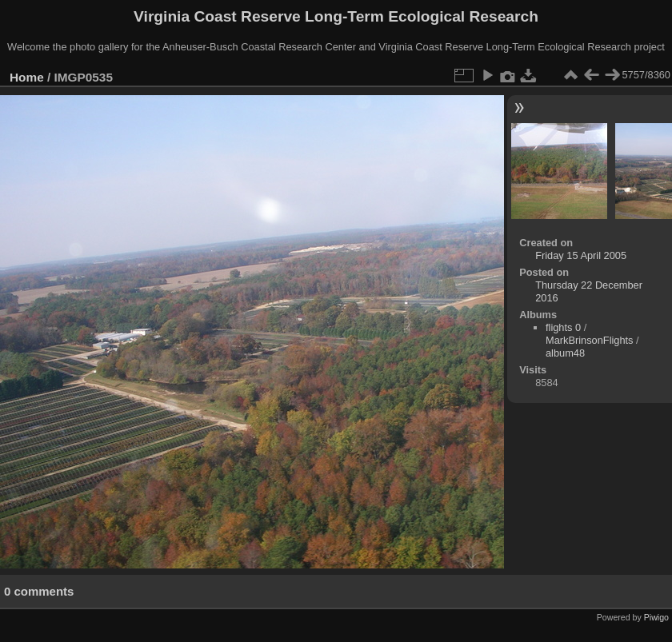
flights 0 (563, 327)
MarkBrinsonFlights (590, 340)
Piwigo (656, 617)
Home (27, 77)
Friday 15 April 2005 (581, 255)
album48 (565, 353)
